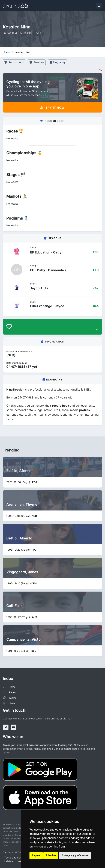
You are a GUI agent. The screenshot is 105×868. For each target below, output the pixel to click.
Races (12, 692)
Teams (13, 698)
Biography (58, 62)
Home (6, 52)
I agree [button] (36, 855)
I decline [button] (51, 855)
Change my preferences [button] (75, 855)
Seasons (37, 62)
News (12, 703)
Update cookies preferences (19, 861)
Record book (14, 62)
